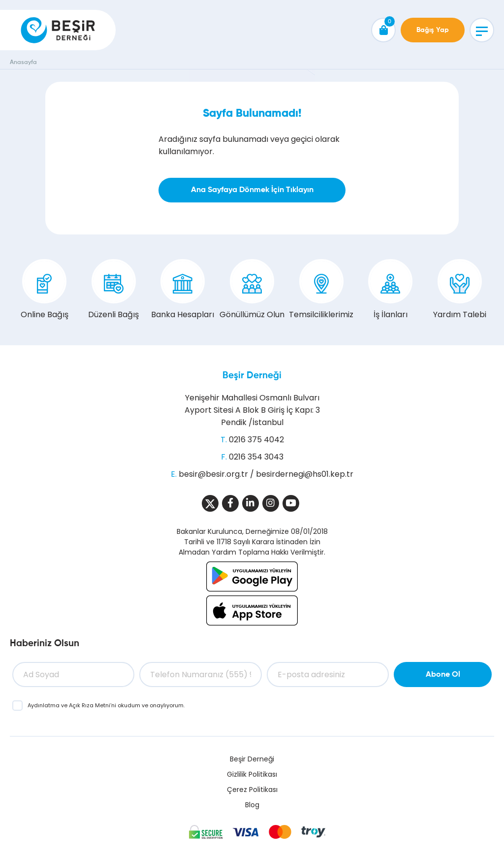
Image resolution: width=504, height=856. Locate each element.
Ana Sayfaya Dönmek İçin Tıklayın (252, 190)
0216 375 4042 (256, 440)
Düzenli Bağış (113, 290)
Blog (252, 805)
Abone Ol (443, 675)
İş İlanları (390, 290)
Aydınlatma (44, 705)
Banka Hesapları (183, 290)
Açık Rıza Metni (90, 705)
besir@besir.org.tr (213, 474)
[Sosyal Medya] (210, 503)
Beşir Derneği (252, 376)
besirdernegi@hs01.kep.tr (305, 474)
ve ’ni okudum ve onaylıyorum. (106, 705)
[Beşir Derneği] (58, 30)
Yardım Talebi (460, 290)
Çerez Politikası (252, 790)
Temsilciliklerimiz (321, 290)
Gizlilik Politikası (252, 774)
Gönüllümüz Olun (252, 290)
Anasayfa (23, 63)
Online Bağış (45, 290)
